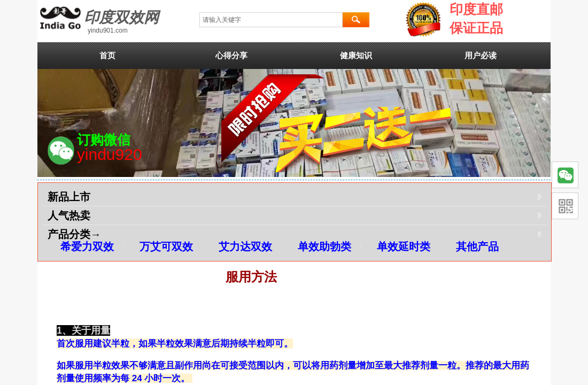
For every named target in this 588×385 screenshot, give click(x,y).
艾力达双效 (245, 247)
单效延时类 (404, 247)
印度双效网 (121, 17)
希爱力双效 (87, 247)
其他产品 (477, 247)
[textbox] (271, 20)
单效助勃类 (324, 247)
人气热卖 (69, 215)
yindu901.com (108, 30)
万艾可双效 (166, 247)
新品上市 (69, 197)
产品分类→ (74, 234)
